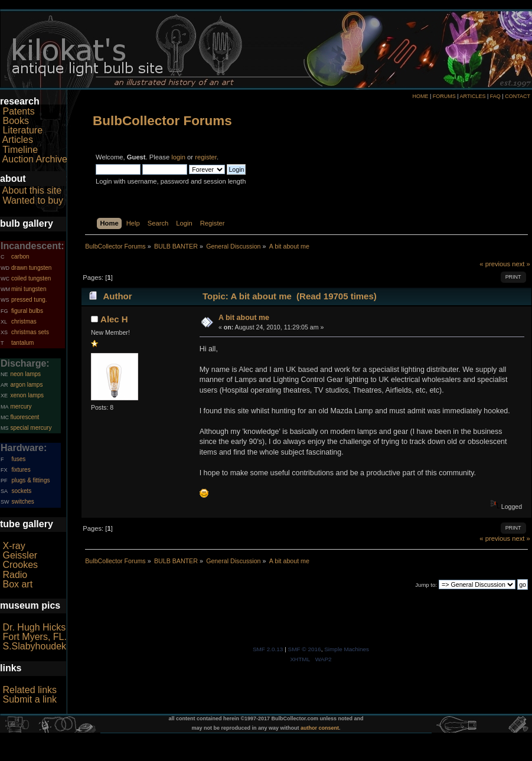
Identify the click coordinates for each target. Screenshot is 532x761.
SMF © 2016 (305, 649)
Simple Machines (347, 649)
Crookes (20, 565)
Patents (18, 111)
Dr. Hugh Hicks (34, 627)
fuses (18, 459)
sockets (21, 491)
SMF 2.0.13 (268, 649)
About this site (32, 190)
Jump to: (426, 585)
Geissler (20, 555)
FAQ (495, 96)
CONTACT (518, 96)
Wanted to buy (33, 200)
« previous (495, 264)
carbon (20, 257)
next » (521, 264)
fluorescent (25, 417)
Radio (15, 575)
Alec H (114, 319)
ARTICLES (473, 96)
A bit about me (244, 318)
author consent (320, 728)
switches (22, 502)
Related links (30, 690)
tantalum (22, 343)
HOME (420, 96)
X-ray (14, 546)
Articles (18, 140)
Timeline (20, 150)
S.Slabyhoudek (34, 646)
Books (15, 121)
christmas (24, 321)
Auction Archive (35, 159)
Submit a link (30, 699)
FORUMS (444, 96)
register (206, 157)
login (178, 157)
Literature (22, 130)
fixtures (21, 470)
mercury (21, 406)
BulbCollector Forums (162, 121)
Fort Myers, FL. (34, 637)
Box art (17, 584)
